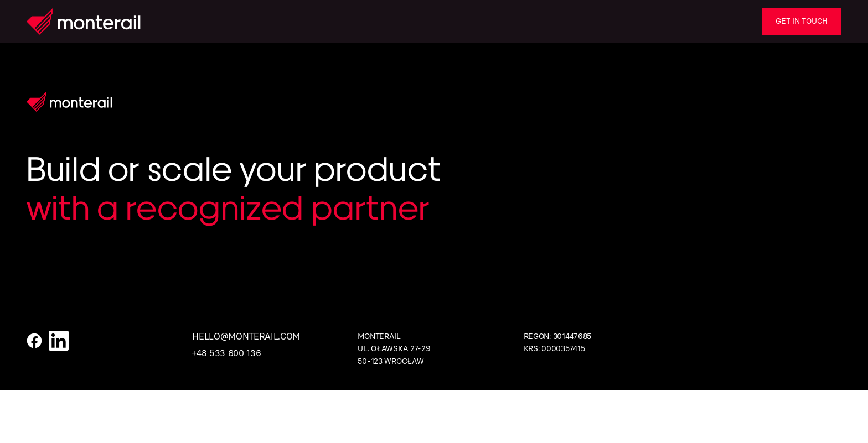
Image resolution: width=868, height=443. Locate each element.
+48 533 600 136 (226, 353)
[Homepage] (84, 22)
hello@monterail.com (246, 337)
